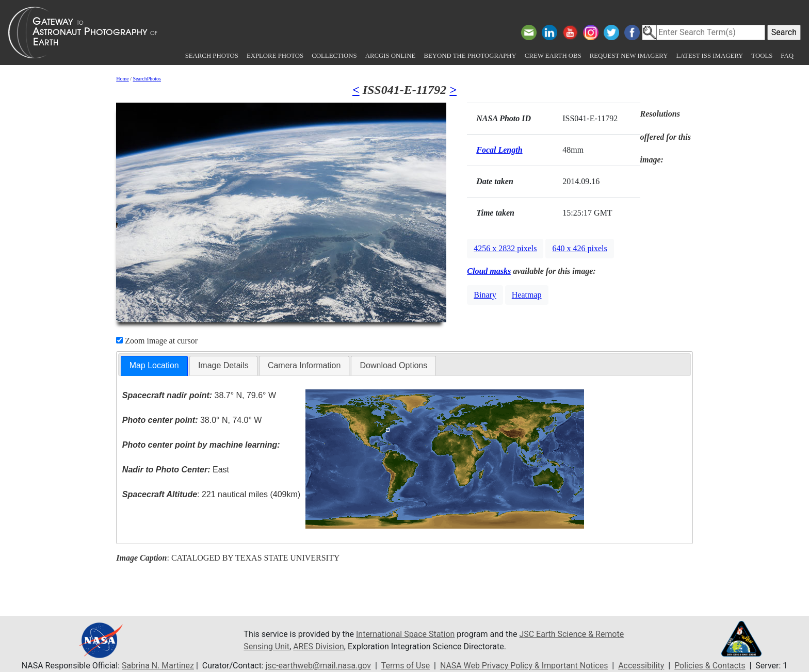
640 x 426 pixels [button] (579, 248)
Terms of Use (405, 666)
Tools (762, 56)
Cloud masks (489, 271)
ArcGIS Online (391, 56)
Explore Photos (275, 56)
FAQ (787, 56)
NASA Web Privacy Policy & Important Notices (524, 666)
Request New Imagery (629, 56)
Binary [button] (485, 295)
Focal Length (499, 150)
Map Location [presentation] (154, 365)
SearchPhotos (147, 79)
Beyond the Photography (470, 56)
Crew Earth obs (553, 56)
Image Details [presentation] (223, 365)
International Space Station (406, 634)
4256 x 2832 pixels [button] (505, 248)
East (176, 470)
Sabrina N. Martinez (157, 666)
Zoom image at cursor (157, 341)
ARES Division (319, 646)
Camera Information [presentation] (304, 365)
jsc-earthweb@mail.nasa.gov (318, 666)
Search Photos (212, 56)
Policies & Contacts (710, 666)
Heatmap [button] (527, 295)
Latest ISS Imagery (709, 56)
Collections (334, 56)
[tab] (154, 366)
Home (122, 79)
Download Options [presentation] (393, 365)
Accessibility (642, 666)
